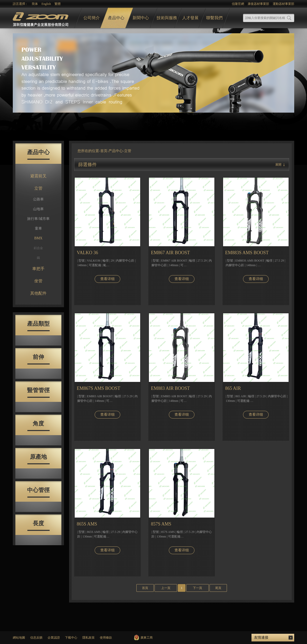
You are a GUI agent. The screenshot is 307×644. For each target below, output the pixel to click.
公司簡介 (92, 18)
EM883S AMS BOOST (247, 253)
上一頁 (166, 588)
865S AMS (87, 524)
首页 (104, 151)
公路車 (38, 199)
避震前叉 (38, 176)
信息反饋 (36, 638)
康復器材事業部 (258, 4)
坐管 (38, 281)
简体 (35, 4)
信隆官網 (238, 4)
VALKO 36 (87, 253)
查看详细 (107, 279)
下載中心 (71, 638)
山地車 (38, 209)
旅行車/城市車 (38, 219)
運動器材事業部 (283, 4)
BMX (38, 238)
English (46, 4)
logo (41, 18)
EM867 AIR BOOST (170, 253)
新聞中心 (141, 18)
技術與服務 (167, 18)
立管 (38, 188)
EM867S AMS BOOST (98, 388)
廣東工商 (147, 638)
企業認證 (54, 638)
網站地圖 (19, 638)
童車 (38, 228)
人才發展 (190, 18)
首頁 (145, 588)
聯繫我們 (214, 18)
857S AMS (161, 524)
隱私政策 (89, 638)
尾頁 (218, 588)
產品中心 (116, 18)
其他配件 (38, 293)
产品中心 (116, 151)
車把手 (38, 269)
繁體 (58, 4)
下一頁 (198, 588)
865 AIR (233, 388)
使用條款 (106, 638)
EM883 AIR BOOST (170, 388)
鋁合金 (38, 248)
